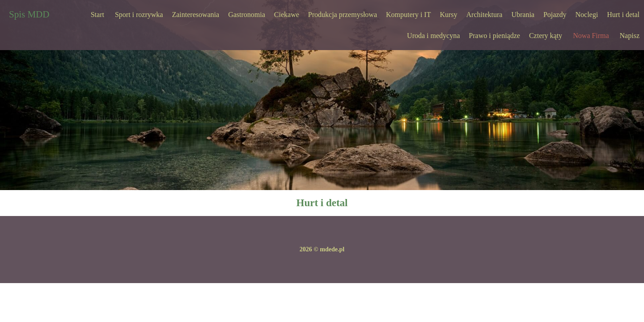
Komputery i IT (408, 15)
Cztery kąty (546, 36)
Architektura (485, 15)
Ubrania (523, 15)
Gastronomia (247, 15)
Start (97, 15)
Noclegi (587, 15)
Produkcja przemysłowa (343, 15)
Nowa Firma (591, 36)
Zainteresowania (195, 15)
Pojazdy (555, 15)
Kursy (448, 15)
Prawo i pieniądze (494, 36)
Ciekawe (287, 15)
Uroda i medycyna (433, 36)
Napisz (630, 36)
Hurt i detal (623, 15)
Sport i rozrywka (139, 15)
